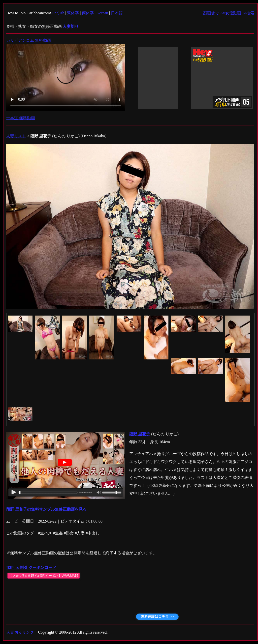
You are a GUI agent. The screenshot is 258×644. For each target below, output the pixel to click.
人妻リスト (16, 136)
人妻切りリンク (20, 632)
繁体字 (73, 13)
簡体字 (88, 13)
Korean (102, 13)
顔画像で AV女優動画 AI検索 (229, 13)
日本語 (117, 13)
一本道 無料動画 (21, 118)
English (58, 13)
